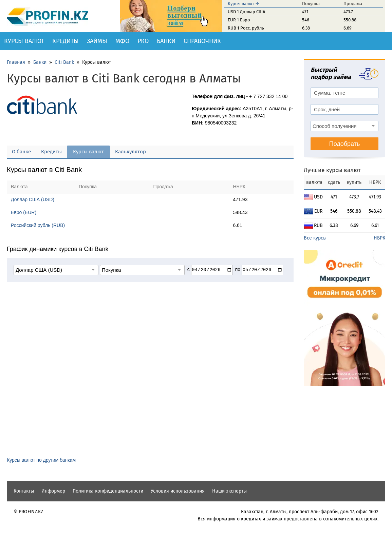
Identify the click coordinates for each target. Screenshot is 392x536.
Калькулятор (130, 152)
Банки (166, 41)
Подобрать (345, 144)
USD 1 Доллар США (246, 12)
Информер (53, 491)
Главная (16, 62)
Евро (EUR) (24, 212)
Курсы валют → (244, 4)
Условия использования (178, 491)
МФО (122, 41)
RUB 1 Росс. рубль (246, 28)
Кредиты (66, 41)
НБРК (379, 238)
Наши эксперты (229, 491)
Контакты (24, 491)
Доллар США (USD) (33, 199)
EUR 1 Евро (239, 20)
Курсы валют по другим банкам (41, 460)
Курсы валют (24, 41)
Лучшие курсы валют (332, 170)
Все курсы (315, 238)
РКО (143, 41)
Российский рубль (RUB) (38, 225)
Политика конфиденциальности (108, 491)
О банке (21, 152)
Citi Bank (64, 62)
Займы (97, 41)
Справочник (202, 41)
